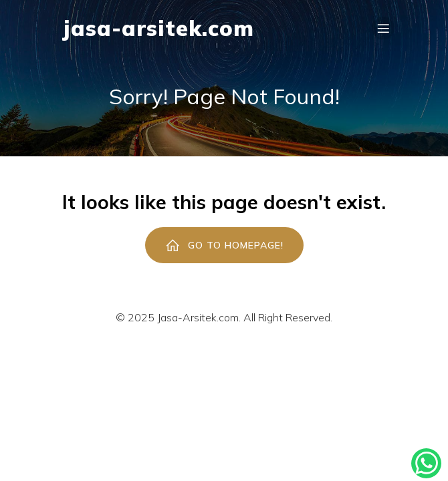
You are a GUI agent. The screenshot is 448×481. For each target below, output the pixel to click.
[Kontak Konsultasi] (426, 463)
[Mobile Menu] (383, 28)
